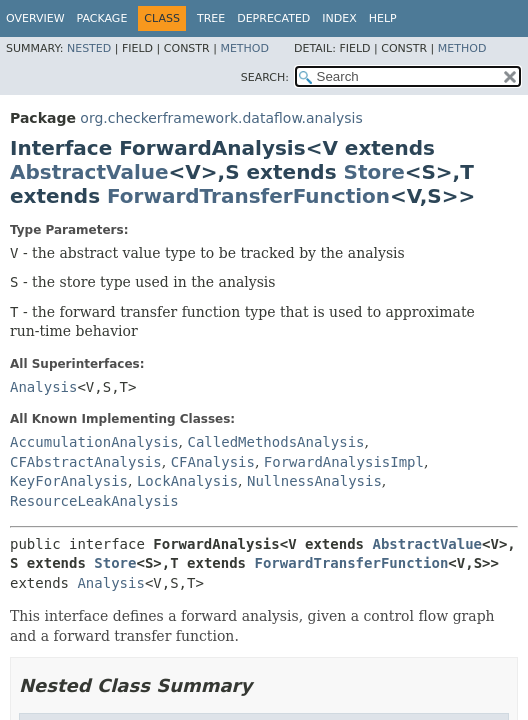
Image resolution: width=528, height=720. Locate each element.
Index (339, 18)
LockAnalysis (187, 481)
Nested (89, 48)
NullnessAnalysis (314, 481)
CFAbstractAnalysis (86, 462)
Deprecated (273, 18)
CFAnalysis (213, 462)
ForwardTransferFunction (248, 196)
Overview (35, 18)
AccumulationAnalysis (94, 442)
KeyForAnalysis (69, 481)
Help (383, 18)
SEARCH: (265, 77)
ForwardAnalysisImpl (344, 462)
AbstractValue (89, 172)
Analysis (43, 387)
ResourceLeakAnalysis (94, 501)
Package (102, 18)
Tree (211, 18)
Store (374, 172)
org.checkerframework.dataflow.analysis (221, 118)
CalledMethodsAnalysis (275, 442)
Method (244, 48)
